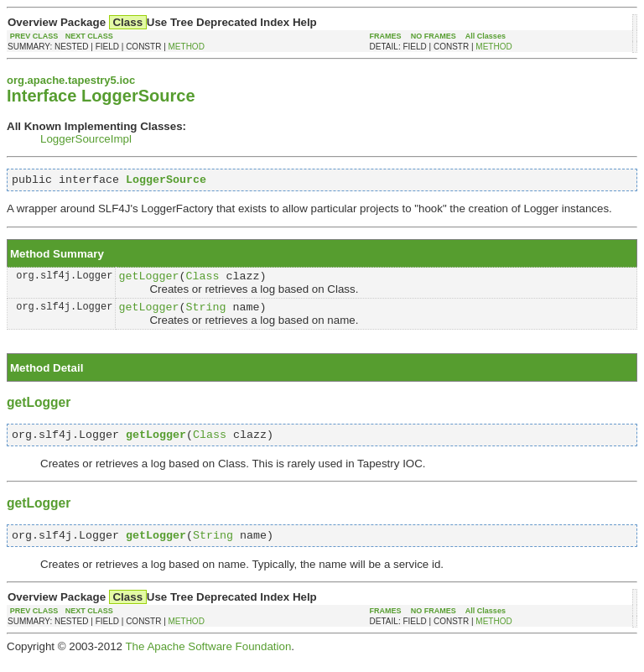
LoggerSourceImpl (86, 139)
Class (202, 280)
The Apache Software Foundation (208, 659)
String (205, 314)
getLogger (148, 280)
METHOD (187, 47)
